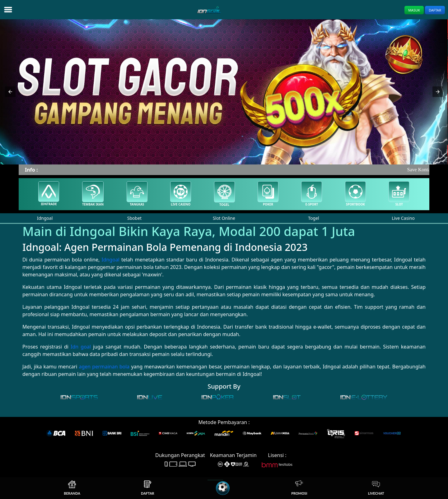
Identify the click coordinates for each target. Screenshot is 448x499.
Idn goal (81, 347)
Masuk (414, 10)
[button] (10, 92)
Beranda (72, 488)
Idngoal (110, 260)
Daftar (435, 10)
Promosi (299, 488)
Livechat (376, 488)
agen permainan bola (104, 367)
